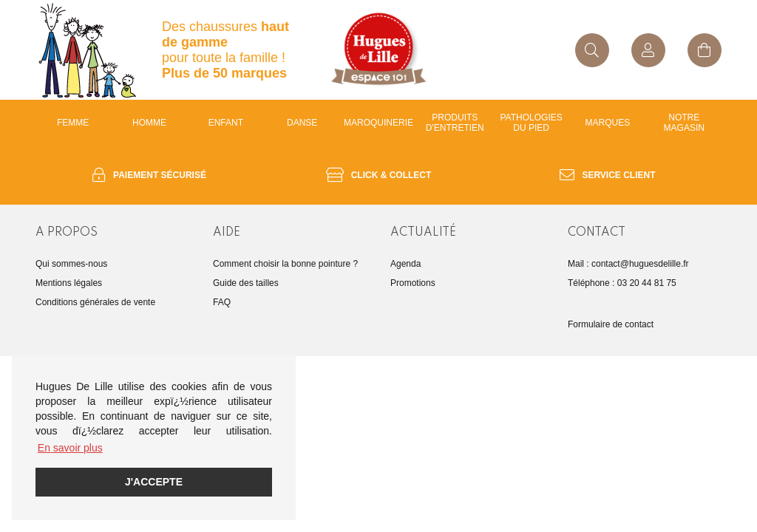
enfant (226, 123)
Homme (149, 123)
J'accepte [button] (154, 482)
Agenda (405, 264)
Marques (608, 123)
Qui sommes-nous (71, 264)
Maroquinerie (378, 123)
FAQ (222, 302)
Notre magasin (684, 123)
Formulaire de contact (611, 324)
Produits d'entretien (455, 123)
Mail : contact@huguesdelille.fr (628, 264)
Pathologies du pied (532, 123)
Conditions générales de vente (95, 302)
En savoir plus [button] (70, 448)
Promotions (413, 283)
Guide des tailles (246, 283)
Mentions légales (69, 283)
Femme (73, 123)
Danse (302, 123)
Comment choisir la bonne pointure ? (285, 264)
